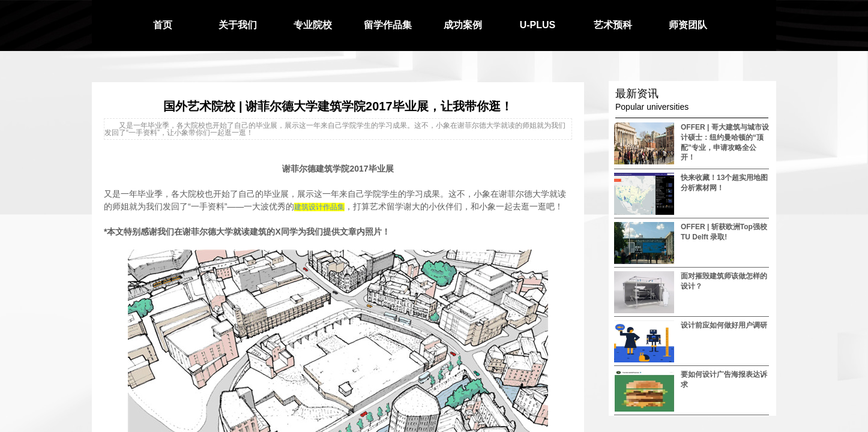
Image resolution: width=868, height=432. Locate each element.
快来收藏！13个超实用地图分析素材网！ (724, 183)
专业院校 (313, 25)
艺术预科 (613, 25)
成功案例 (463, 25)
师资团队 (688, 25)
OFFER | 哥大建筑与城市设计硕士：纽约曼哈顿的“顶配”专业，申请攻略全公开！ (725, 142)
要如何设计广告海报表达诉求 (724, 379)
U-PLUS (538, 25)
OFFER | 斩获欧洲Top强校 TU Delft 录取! (724, 232)
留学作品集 (388, 25)
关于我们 (238, 25)
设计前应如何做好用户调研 (724, 325)
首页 (163, 25)
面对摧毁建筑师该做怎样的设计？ (724, 281)
